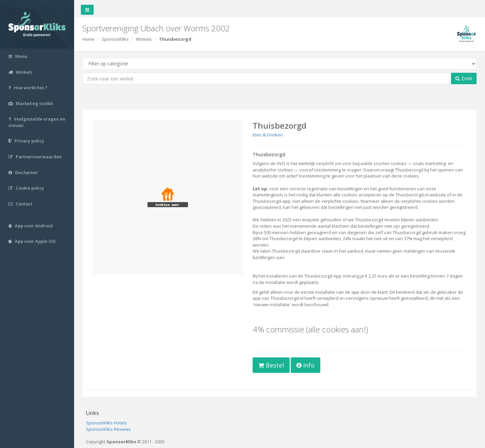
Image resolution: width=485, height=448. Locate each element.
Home (89, 39)
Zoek (464, 78)
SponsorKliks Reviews (108, 429)
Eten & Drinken (268, 135)
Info (305, 365)
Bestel (271, 365)
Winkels (144, 39)
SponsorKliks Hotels (106, 423)
